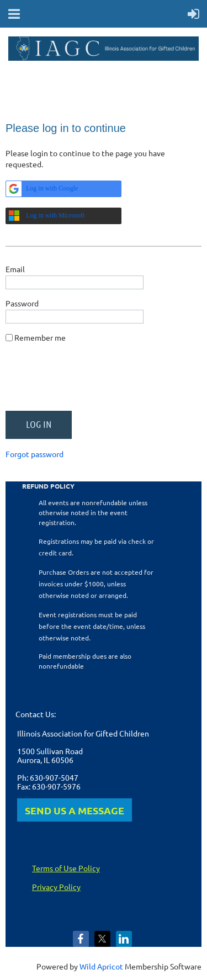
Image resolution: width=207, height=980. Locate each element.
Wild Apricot (101, 966)
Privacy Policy (56, 887)
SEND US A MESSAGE (75, 810)
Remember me (40, 337)
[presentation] (89, 381)
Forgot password (34, 454)
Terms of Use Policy (66, 868)
